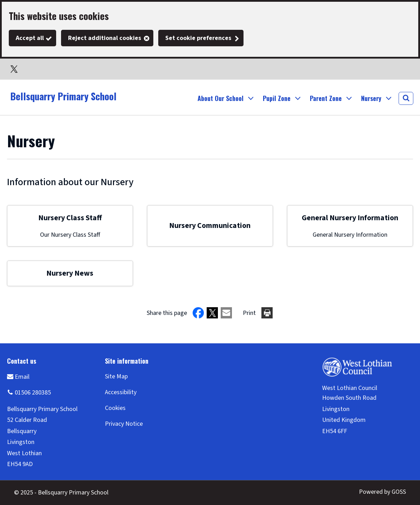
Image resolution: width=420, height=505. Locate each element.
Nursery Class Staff (70, 218)
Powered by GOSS (382, 492)
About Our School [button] (221, 98)
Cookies (115, 408)
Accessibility (121, 392)
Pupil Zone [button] (277, 98)
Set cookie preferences (198, 38)
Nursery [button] (371, 98)
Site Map (116, 376)
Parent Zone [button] (326, 98)
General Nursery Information (350, 218)
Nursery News (70, 273)
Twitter (14, 69)
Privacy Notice (124, 424)
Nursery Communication (210, 226)
